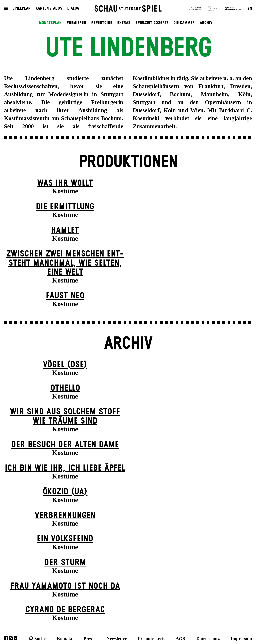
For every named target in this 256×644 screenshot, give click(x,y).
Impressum (241, 638)
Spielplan (21, 9)
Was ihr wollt (65, 183)
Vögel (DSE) (65, 365)
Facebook (6, 638)
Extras (124, 23)
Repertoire (102, 23)
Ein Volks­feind (65, 539)
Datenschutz (208, 638)
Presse (89, 638)
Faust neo (65, 296)
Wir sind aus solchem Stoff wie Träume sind (65, 416)
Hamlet (65, 230)
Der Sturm (65, 563)
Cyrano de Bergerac (65, 610)
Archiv (206, 23)
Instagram (11, 638)
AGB (181, 638)
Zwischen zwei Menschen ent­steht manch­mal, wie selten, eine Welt (65, 263)
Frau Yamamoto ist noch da (65, 586)
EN (250, 9)
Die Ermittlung (65, 207)
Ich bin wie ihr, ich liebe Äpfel (65, 468)
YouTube (15, 638)
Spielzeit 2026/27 (152, 23)
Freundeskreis (151, 638)
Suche (40, 638)
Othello (65, 388)
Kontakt (65, 638)
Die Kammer (184, 23)
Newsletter (117, 638)
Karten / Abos (49, 9)
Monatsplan (50, 23)
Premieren (76, 23)
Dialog (73, 9)
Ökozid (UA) (65, 492)
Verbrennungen (65, 515)
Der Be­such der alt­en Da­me (65, 445)
